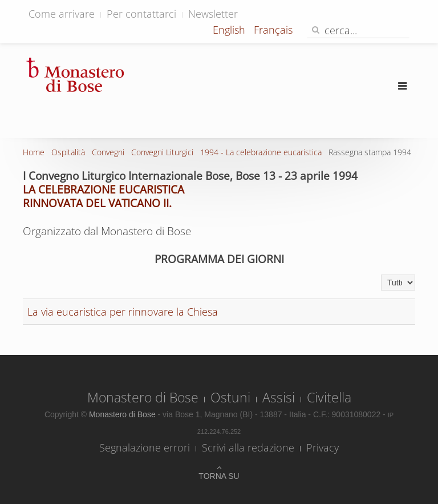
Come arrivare (62, 14)
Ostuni (230, 397)
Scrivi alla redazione (248, 447)
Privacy (323, 447)
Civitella (329, 397)
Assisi (279, 397)
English (230, 30)
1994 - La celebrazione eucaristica (261, 152)
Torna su (219, 476)
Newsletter (213, 14)
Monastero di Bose (143, 397)
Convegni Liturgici (162, 152)
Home (34, 152)
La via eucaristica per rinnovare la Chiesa (123, 312)
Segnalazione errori (145, 447)
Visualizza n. (381, 275)
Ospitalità (68, 152)
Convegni (108, 152)
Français (273, 30)
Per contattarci (141, 14)
